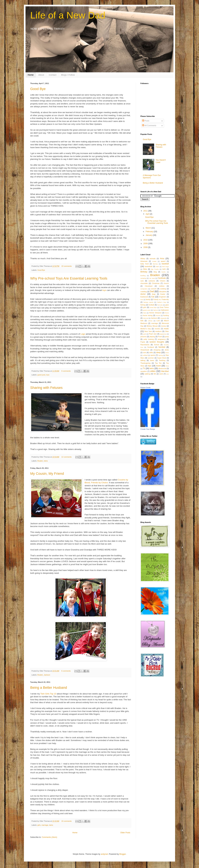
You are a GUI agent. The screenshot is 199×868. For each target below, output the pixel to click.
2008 (146, 247)
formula (160, 305)
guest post (41, 375)
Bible (145, 269)
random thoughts (157, 342)
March (149, 228)
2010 (146, 240)
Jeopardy (163, 318)
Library (150, 321)
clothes (162, 286)
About (41, 75)
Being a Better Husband (49, 688)
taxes (152, 360)
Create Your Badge (148, 429)
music (166, 329)
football (151, 305)
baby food (145, 264)
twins (46, 461)
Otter (167, 331)
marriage (45, 825)
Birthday (144, 272)
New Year (148, 331)
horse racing (148, 315)
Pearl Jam (153, 334)
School (157, 345)
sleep (158, 353)
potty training (149, 339)
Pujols (143, 342)
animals (153, 259)
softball (145, 355)
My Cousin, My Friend (47, 474)
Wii (155, 374)
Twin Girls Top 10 (48, 694)
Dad (152, 291)
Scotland (151, 347)
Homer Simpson (155, 313)
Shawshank (145, 350)
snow (167, 353)
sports (153, 355)
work (161, 374)
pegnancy (163, 334)
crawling (144, 292)
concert (154, 289)
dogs (154, 294)
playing (152, 337)
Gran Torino (164, 307)
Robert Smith (145, 388)
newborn (158, 331)
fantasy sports (148, 302)
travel (158, 366)
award (163, 261)
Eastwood (144, 297)
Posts (146, 121)
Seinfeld (162, 347)
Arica (162, 259)
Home (31, 75)
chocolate (144, 283)
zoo (168, 374)
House (158, 315)
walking (147, 374)
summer (151, 358)
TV (144, 368)
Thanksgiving (145, 363)
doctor (143, 294)
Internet (146, 318)
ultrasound (162, 368)
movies (157, 329)
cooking (163, 289)
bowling (143, 276)
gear (167, 305)
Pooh (160, 337)
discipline (163, 292)
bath (158, 267)
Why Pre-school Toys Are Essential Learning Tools (69, 278)
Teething (162, 360)
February (150, 232)
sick (145, 353)
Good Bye (38, 89)
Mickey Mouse (152, 326)
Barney (155, 264)
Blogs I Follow (68, 75)
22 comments (67, 266)
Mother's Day (146, 329)
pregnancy (162, 339)
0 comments (66, 371)
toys (104, 290)
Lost (158, 321)
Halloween (165, 310)
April (148, 214)
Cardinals (162, 278)
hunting (166, 315)
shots (167, 350)
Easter (163, 294)
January (149, 235)
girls (39, 825)
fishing (143, 305)
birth (164, 269)
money (164, 326)
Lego (83, 334)
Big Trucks (155, 269)
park (145, 334)
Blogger (123, 854)
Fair (142, 300)
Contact (53, 75)
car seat (152, 278)
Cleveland (149, 286)
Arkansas (144, 261)
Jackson (47, 675)
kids (142, 321)
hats (145, 313)
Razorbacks (145, 345)
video (153, 371)
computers (144, 289)
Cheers (163, 281)
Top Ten (158, 363)
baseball (165, 264)
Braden (40, 461)
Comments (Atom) (49, 837)
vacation (144, 371)
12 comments (67, 457)
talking (143, 360)
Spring (161, 355)
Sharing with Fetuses (46, 388)
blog (155, 272)
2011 (146, 211)
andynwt (104, 854)
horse (167, 313)
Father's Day (161, 302)
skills (151, 353)
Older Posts (125, 833)
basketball (149, 266)
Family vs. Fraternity (161, 299)
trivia (167, 366)
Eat (153, 297)
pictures (143, 337)
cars (142, 281)
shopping (157, 350)
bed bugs (166, 267)
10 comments (67, 821)
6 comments (66, 671)
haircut (156, 310)
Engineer (163, 297)
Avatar (154, 261)
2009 (146, 244)
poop (167, 337)
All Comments (149, 126)
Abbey (143, 259)
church (166, 283)
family (148, 299)
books (164, 272)
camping (143, 278)
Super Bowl (162, 358)
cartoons (152, 281)
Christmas (156, 283)
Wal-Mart (165, 371)
